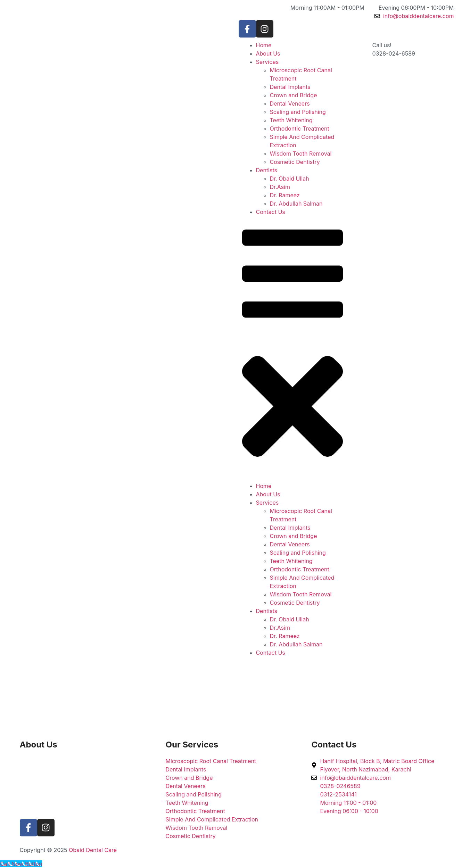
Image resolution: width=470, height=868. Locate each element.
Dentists (267, 170)
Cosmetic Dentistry (295, 162)
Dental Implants (290, 87)
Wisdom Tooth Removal (301, 154)
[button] (292, 349)
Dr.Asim (280, 187)
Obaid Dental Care (93, 850)
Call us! (382, 45)
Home (264, 45)
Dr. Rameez (285, 195)
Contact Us (271, 212)
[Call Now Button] (21, 864)
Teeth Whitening (291, 120)
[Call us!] (358, 50)
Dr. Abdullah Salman (296, 204)
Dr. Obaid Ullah (290, 179)
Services (267, 62)
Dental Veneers (290, 104)
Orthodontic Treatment (300, 129)
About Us (268, 53)
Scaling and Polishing (298, 112)
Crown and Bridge (294, 95)
